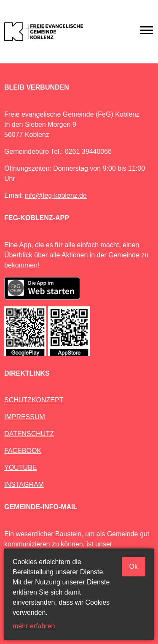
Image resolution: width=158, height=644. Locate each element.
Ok (134, 566)
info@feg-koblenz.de (56, 195)
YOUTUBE (20, 468)
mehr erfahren (34, 626)
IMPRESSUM (25, 417)
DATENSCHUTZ (29, 434)
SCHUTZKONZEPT (34, 400)
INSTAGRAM (24, 484)
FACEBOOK (23, 451)
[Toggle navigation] (147, 30)
